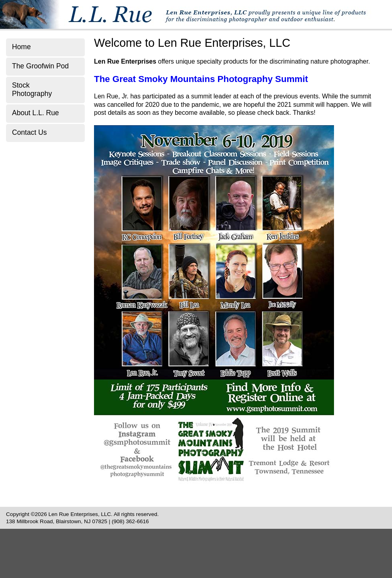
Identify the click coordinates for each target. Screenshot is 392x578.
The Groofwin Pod (40, 66)
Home (21, 47)
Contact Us (29, 132)
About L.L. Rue (35, 113)
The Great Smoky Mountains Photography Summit (201, 79)
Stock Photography (32, 89)
